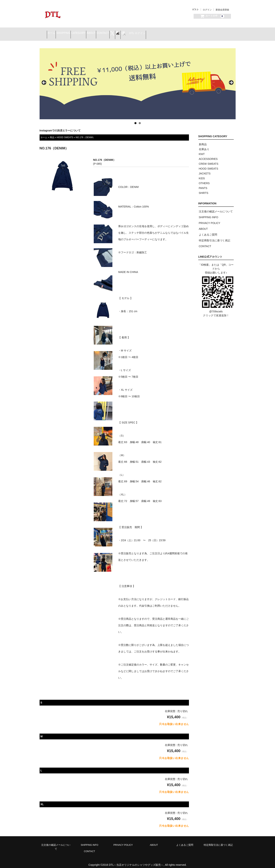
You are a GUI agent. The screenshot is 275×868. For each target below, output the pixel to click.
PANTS (203, 185)
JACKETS (205, 170)
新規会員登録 (222, 10)
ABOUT (121, 32)
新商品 (203, 141)
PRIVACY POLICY (210, 219)
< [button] (44, 79)
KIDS (202, 175)
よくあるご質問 (208, 231)
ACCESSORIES (208, 155)
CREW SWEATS (209, 160)
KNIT (202, 150)
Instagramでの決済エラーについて (60, 127)
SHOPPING (80, 32)
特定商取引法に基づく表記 (215, 237)
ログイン (207, 10)
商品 (52, 134)
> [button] (231, 79)
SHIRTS (204, 189)
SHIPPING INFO (209, 214)
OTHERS (204, 180)
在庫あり (204, 146)
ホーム (61, 32)
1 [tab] (135, 120)
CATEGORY (101, 32)
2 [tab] (140, 120)
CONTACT (139, 32)
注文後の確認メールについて (216, 208)
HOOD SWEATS (65, 134)
